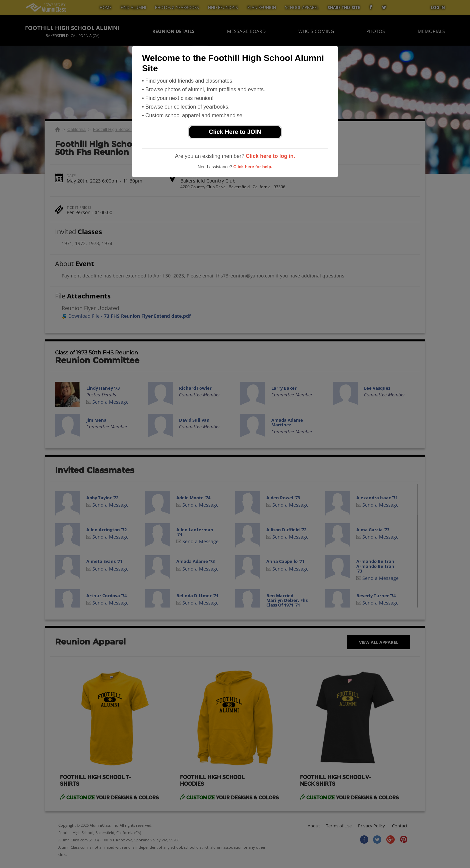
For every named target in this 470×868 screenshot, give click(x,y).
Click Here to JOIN (235, 132)
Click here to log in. (270, 156)
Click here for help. (253, 167)
